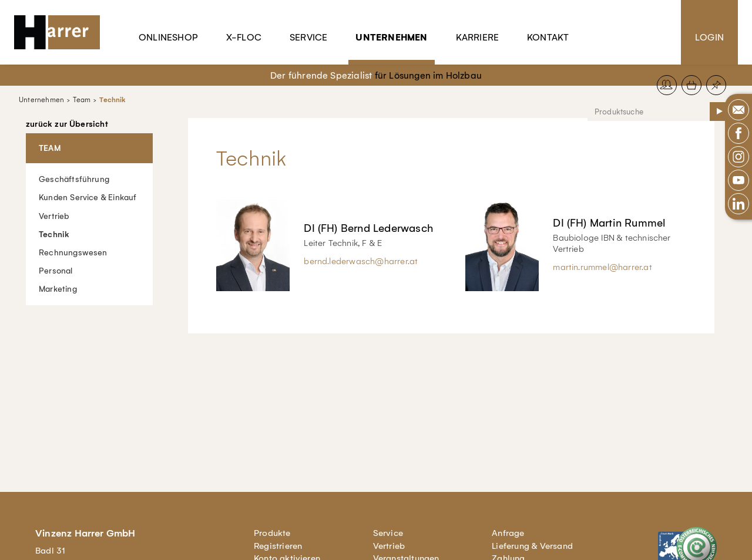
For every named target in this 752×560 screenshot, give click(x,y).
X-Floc (244, 37)
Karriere (478, 37)
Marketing (58, 289)
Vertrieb (54, 216)
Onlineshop (168, 37)
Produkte (272, 533)
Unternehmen (391, 37)
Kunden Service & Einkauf (88, 198)
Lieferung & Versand (532, 546)
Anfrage (508, 533)
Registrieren (278, 546)
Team (82, 100)
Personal (56, 270)
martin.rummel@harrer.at (602, 267)
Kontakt (548, 37)
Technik (113, 100)
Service (308, 37)
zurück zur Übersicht (67, 124)
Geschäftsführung (74, 179)
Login (709, 37)
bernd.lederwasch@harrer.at (361, 261)
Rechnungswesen (73, 252)
